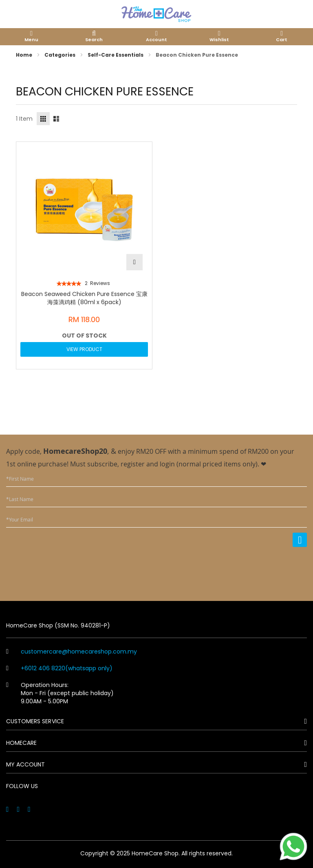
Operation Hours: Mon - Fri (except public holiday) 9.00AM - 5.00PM (60, 693)
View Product (84, 349)
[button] (134, 262)
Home (25, 55)
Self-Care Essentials (116, 55)
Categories (61, 55)
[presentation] (245, 569)
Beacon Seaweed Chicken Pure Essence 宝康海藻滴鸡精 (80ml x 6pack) (84, 298)
